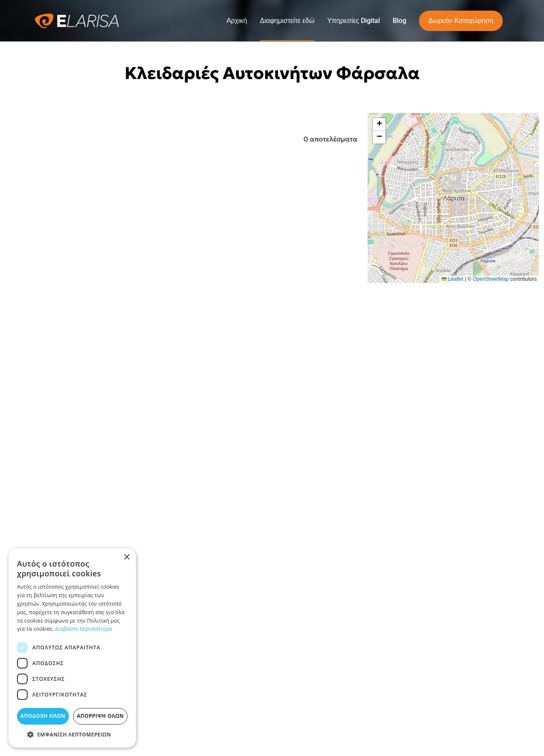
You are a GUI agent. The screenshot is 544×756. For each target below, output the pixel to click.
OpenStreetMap (491, 279)
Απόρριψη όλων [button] (100, 716)
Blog (399, 21)
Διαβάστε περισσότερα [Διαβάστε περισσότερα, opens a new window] (84, 629)
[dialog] (72, 648)
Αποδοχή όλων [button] (43, 716)
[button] (379, 124)
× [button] (126, 557)
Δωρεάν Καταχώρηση (461, 21)
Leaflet (452, 279)
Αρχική (237, 21)
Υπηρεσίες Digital (354, 21)
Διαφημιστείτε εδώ (287, 21)
